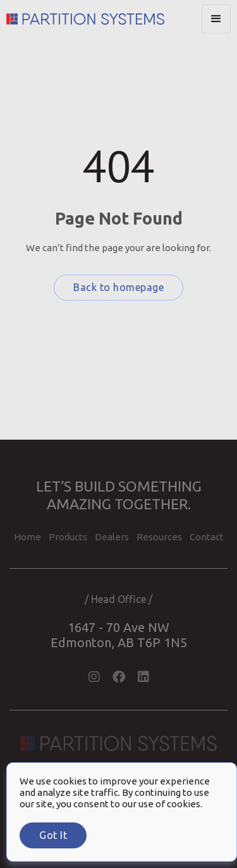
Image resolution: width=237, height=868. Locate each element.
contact (207, 537)
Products (68, 537)
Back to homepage (118, 287)
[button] (216, 19)
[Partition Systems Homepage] (104, 19)
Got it (53, 835)
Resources (159, 537)
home (27, 537)
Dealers (112, 537)
